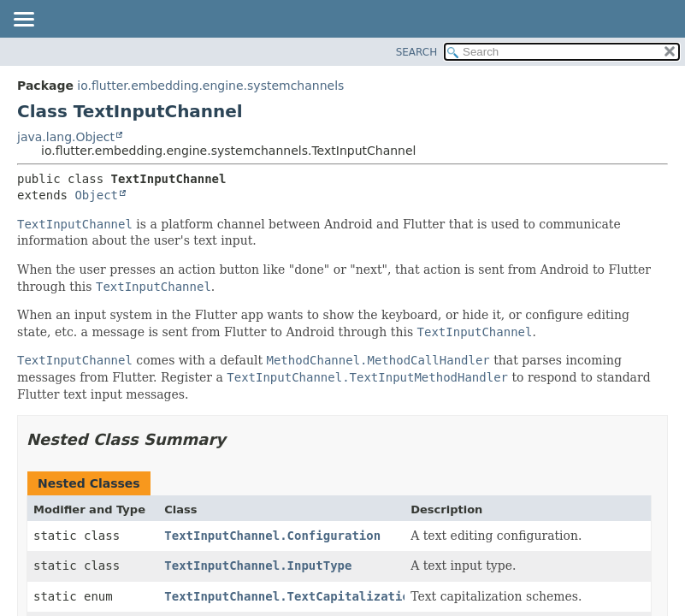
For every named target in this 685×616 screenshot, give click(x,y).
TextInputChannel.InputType (258, 566)
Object (96, 195)
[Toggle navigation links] (23, 21)
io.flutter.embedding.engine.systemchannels (210, 86)
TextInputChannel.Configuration (272, 536)
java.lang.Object (66, 137)
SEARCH (417, 52)
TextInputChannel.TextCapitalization (290, 596)
